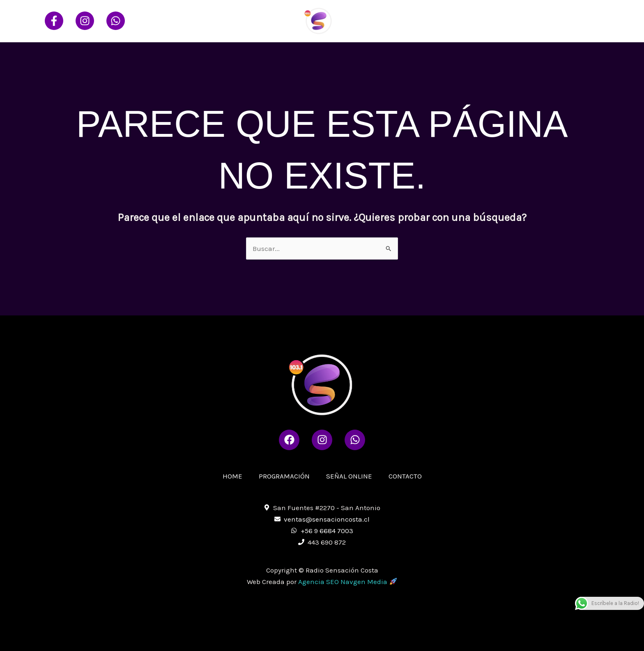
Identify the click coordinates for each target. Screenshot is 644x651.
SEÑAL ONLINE (523, 21)
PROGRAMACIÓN (462, 21)
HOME (414, 21)
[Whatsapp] (116, 21)
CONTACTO (576, 21)
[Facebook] (54, 21)
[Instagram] (85, 21)
